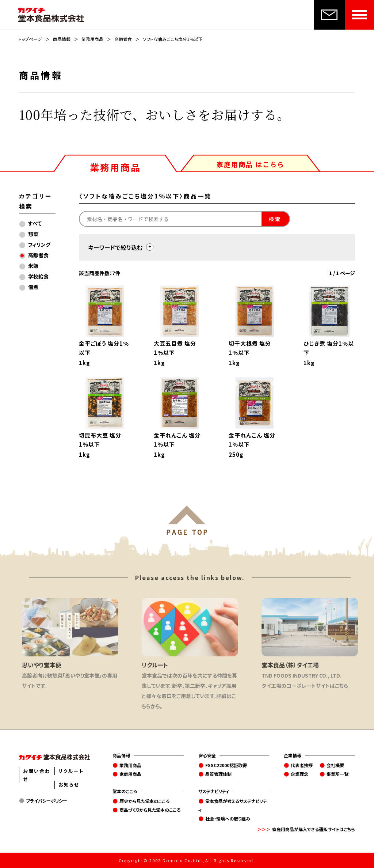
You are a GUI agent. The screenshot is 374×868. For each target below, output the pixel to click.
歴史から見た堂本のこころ (144, 801)
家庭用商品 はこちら (251, 164)
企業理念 (299, 774)
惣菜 (33, 234)
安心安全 (207, 755)
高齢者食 (123, 39)
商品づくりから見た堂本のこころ (150, 810)
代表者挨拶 (302, 765)
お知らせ (69, 784)
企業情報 (293, 755)
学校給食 (38, 276)
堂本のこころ (125, 791)
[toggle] (150, 247)
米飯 (33, 266)
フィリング (39, 245)
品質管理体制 (218, 774)
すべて (35, 223)
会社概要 (335, 765)
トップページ (30, 39)
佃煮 (33, 287)
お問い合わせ (37, 775)
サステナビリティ (214, 791)
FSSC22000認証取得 (226, 765)
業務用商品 (92, 39)
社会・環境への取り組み (228, 818)
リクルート (71, 771)
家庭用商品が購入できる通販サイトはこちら (314, 829)
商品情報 (62, 39)
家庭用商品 (130, 774)
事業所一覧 (337, 774)
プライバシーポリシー (47, 801)
